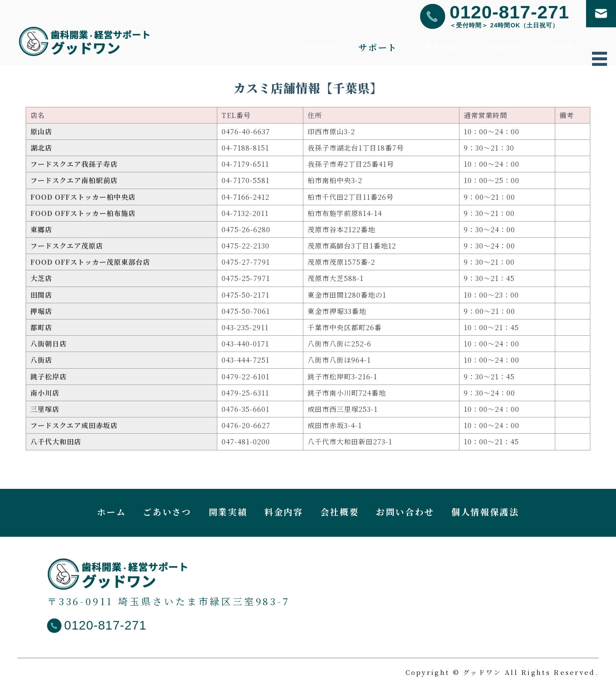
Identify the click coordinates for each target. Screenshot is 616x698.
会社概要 (340, 514)
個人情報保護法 (485, 514)
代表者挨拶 (315, 47)
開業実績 (441, 47)
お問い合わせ (405, 514)
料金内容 (504, 47)
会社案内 (566, 47)
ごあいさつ (167, 514)
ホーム (252, 47)
